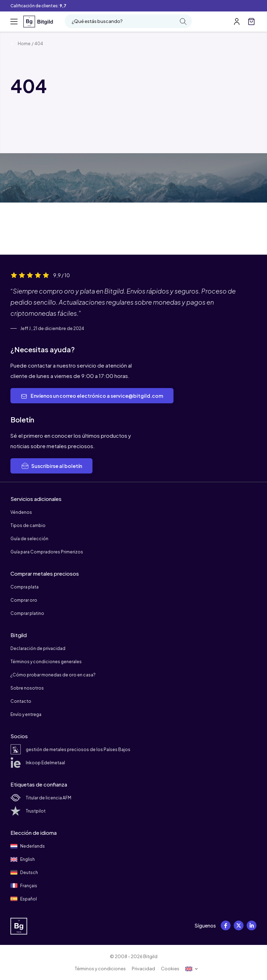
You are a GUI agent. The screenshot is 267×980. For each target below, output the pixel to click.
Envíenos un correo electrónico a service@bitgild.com (92, 396)
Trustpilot (28, 811)
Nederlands (28, 846)
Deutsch (24, 872)
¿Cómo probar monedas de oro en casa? (53, 675)
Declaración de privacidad (38, 648)
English (23, 859)
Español (24, 899)
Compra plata (25, 587)
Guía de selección (29, 539)
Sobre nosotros (27, 688)
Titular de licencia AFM (41, 798)
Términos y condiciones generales (46, 662)
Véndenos (21, 512)
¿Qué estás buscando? (129, 22)
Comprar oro (24, 600)
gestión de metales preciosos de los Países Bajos (70, 750)
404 (39, 44)
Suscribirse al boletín (51, 466)
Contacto (21, 701)
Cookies (170, 969)
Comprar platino (27, 613)
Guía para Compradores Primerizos (47, 552)
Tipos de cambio (28, 525)
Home (21, 44)
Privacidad (143, 969)
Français (24, 886)
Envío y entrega (26, 714)
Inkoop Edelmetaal (38, 763)
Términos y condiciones (100, 969)
